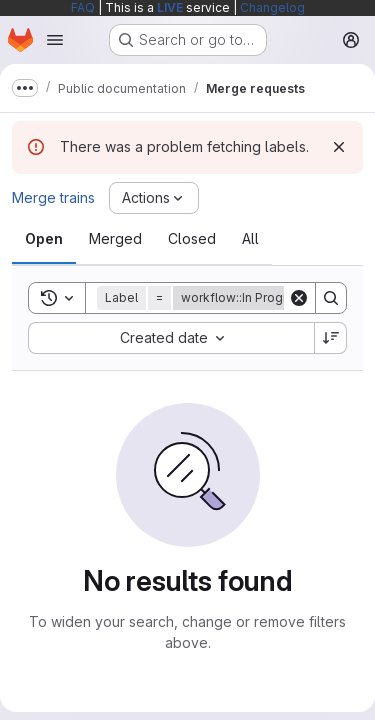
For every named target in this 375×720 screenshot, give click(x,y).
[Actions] (154, 198)
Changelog (272, 7)
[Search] (331, 298)
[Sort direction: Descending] (331, 338)
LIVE (170, 7)
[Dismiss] (339, 147)
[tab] (44, 239)
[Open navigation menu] (55, 40)
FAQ (83, 7)
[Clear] (299, 298)
